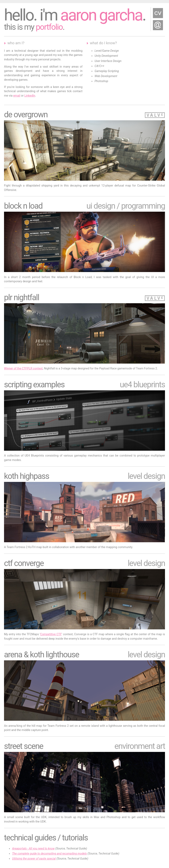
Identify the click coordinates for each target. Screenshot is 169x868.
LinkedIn (30, 96)
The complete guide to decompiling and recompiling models (49, 854)
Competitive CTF (51, 634)
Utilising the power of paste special (34, 859)
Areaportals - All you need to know (33, 849)
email (17, 96)
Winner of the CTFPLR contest (23, 369)
